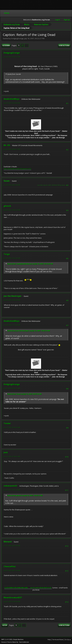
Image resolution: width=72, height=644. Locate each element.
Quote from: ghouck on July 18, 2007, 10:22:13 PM (25, 495)
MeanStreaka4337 (13, 597)
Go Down (6, 45)
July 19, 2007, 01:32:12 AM (12, 388)
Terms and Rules (58, 639)
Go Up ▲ (68, 639)
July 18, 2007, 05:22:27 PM (12, 56)
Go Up (5, 625)
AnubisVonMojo (12, 98)
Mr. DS (7, 145)
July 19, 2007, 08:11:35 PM (12, 570)
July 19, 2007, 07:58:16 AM (12, 456)
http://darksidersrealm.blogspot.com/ (17, 168)
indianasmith (10, 485)
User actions (64, 45)
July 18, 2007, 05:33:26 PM (12, 102)
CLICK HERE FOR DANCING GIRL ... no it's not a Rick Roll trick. (28, 587)
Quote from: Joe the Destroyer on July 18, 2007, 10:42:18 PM (29, 330)
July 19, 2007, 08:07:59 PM (12, 545)
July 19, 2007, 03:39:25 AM (12, 427)
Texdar (7, 423)
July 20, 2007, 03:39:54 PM (12, 601)
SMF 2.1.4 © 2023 (7, 639)
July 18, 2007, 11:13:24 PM (12, 324)
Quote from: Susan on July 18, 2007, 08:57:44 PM (24, 393)
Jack (6, 452)
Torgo (7, 254)
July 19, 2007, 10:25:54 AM (12, 489)
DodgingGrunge (12, 52)
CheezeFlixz (10, 566)
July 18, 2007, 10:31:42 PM (12, 258)
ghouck (7, 205)
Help (49, 639)
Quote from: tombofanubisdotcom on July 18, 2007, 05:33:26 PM (30, 263)
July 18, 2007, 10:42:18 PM (12, 299)
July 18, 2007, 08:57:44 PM (12, 184)
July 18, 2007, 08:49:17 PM (12, 149)
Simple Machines (18, 639)
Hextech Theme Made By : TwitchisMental (15, 641)
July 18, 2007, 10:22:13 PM (12, 209)
